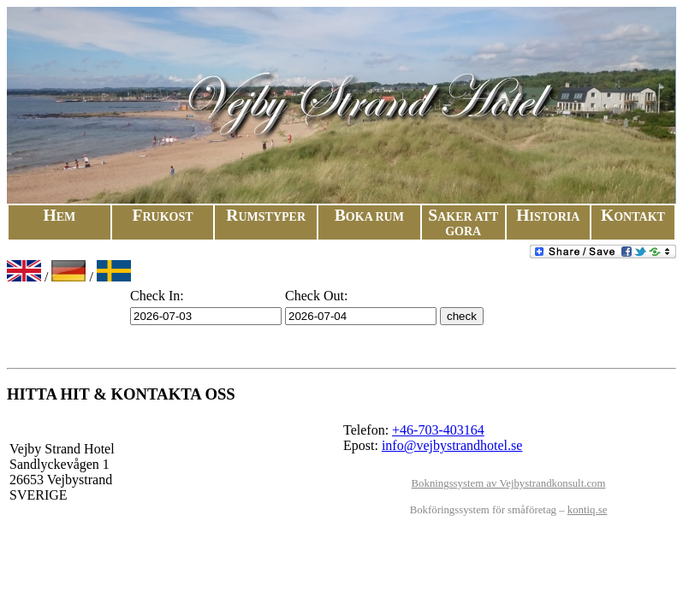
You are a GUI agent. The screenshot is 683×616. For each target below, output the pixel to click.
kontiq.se (588, 510)
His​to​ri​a (548, 217)
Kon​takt (633, 217)
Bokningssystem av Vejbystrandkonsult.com (509, 483)
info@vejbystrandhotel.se (452, 445)
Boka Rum (369, 217)
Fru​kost (162, 217)
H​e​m (59, 217)
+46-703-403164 (438, 430)
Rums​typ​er (266, 217)
